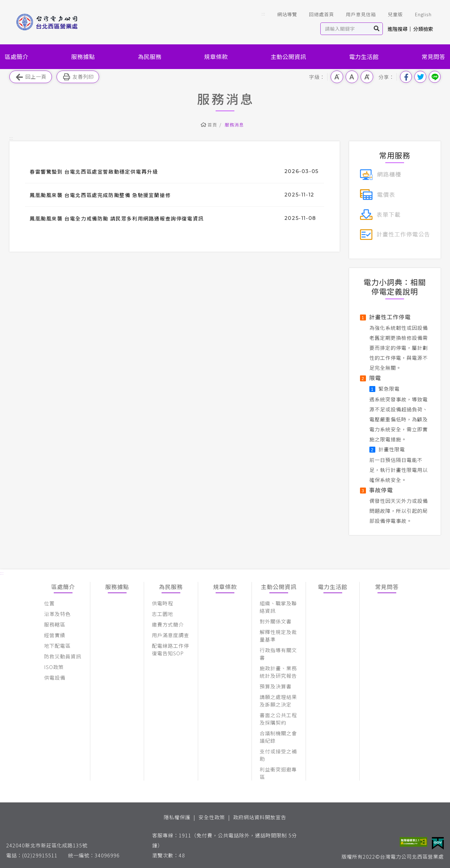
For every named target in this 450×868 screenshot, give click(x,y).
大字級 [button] (367, 77)
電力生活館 (364, 57)
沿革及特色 (57, 614)
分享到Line (435, 77)
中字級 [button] (352, 77)
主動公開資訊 (288, 57)
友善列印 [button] (78, 77)
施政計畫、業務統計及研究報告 (278, 672)
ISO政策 (54, 667)
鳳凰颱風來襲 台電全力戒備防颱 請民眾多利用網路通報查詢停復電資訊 (117, 218)
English (419, 14)
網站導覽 (283, 14)
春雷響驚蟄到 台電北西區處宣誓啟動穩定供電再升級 (94, 171)
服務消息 (234, 125)
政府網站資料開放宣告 (260, 817)
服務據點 (83, 57)
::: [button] (263, 14)
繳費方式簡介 (168, 624)
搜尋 (377, 29)
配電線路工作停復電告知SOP (170, 649)
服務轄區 (55, 624)
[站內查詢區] (346, 29)
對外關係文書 (276, 621)
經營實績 (55, 635)
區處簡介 (17, 57)
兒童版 (391, 14)
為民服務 (150, 57)
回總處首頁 (317, 14)
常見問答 (433, 57)
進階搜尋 (397, 29)
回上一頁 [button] (31, 77)
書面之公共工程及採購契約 (278, 719)
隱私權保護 (177, 817)
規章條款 (216, 57)
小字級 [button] (337, 77)
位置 (49, 603)
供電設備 (55, 677)
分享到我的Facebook (406, 77)
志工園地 (162, 614)
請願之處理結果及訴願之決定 (278, 701)
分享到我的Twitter (420, 77)
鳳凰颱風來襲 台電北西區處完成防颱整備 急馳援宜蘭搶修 (100, 195)
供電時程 (162, 603)
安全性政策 (212, 817)
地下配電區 (57, 646)
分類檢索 (423, 29)
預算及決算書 (276, 686)
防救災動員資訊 (63, 656)
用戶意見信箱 (357, 14)
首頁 (212, 125)
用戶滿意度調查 (170, 635)
